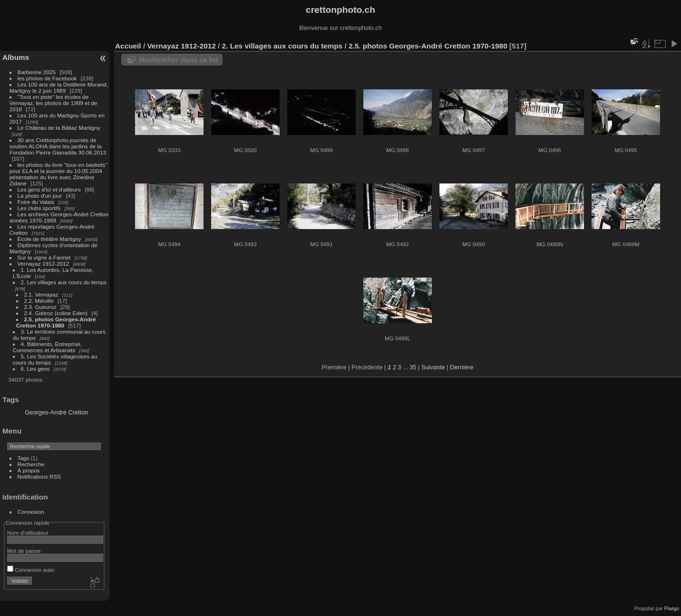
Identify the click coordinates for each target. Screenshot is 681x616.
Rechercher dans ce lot (179, 60)
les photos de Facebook (47, 78)
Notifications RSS (39, 476)
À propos (29, 470)
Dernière (462, 367)
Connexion (31, 512)
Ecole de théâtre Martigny (49, 239)
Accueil (128, 46)
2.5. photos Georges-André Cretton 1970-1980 (56, 322)
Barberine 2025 (37, 72)
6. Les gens (35, 369)
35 (413, 367)
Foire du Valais (36, 202)
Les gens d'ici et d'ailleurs (49, 189)
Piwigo (672, 608)
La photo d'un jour (40, 196)
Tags (24, 458)
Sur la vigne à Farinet (44, 257)
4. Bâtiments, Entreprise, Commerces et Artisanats (48, 347)
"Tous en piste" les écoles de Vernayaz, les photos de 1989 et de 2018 (53, 103)
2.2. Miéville (39, 301)
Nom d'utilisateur (28, 533)
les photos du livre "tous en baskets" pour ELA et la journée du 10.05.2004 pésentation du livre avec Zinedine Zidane (58, 174)
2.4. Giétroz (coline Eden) (56, 313)
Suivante (433, 367)
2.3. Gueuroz (40, 307)
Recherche (31, 464)
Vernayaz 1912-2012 (44, 264)
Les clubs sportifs (39, 208)
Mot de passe (24, 551)
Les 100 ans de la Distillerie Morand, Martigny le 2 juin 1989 (59, 87)
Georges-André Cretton (56, 412)
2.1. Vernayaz (41, 294)
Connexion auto (31, 570)
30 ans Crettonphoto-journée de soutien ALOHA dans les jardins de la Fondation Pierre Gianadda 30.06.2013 (58, 146)
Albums (16, 57)
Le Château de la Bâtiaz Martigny (59, 128)
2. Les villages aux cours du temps (64, 282)
